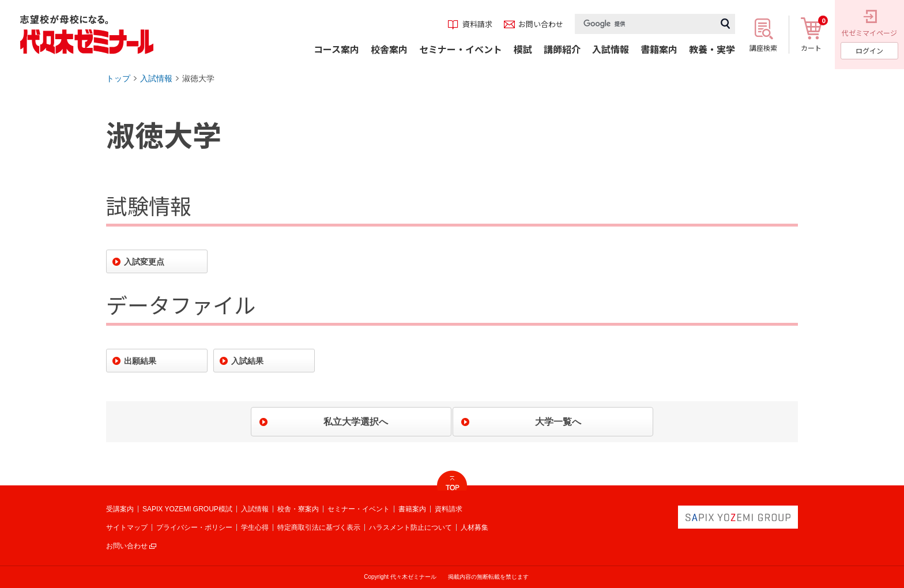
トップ (118, 78)
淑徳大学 (198, 78)
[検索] (645, 24)
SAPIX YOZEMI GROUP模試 (187, 509)
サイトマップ (127, 527)
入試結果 (247, 361)
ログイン (869, 50)
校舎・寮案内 (298, 509)
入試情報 (156, 78)
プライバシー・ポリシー (194, 527)
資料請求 (449, 509)
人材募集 (474, 527)
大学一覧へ (558, 422)
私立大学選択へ (356, 422)
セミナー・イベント (359, 509)
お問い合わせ (127, 546)
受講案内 (120, 509)
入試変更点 (144, 262)
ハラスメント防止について (410, 527)
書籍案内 (412, 509)
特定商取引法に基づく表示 (319, 527)
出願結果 (140, 361)
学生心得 (255, 527)
